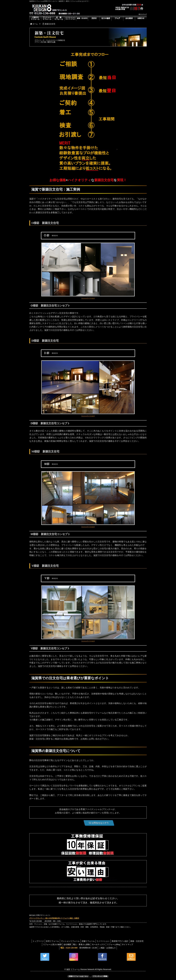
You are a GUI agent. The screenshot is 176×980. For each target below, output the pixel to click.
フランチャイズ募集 (100, 976)
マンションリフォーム (77, 941)
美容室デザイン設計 (130, 941)
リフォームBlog (123, 944)
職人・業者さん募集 (89, 944)
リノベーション (112, 941)
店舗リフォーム (96, 941)
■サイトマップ (143, 14)
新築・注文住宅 (39, 944)
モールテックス (107, 944)
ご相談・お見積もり (108, 948)
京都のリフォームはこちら (78, 976)
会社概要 (74, 944)
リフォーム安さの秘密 (58, 944)
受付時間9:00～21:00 (78, 948)
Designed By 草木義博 (88, 298)
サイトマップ (138, 944)
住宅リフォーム (59, 941)
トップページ (44, 941)
